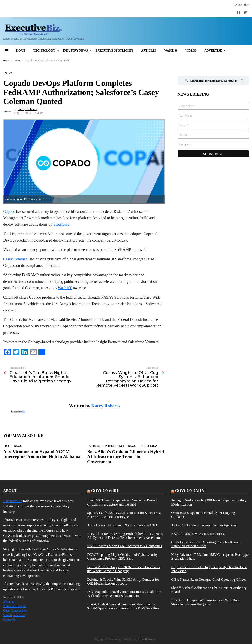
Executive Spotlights (115, 51)
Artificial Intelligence (107, 446)
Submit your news (14, 615)
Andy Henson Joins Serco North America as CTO (122, 525)
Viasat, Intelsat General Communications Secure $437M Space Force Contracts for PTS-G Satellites (123, 606)
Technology (44, 51)
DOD (8, 446)
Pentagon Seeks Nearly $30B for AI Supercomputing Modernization (208, 502)
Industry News (75, 51)
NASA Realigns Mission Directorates (198, 534)
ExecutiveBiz (13, 501)
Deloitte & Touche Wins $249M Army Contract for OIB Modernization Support (123, 582)
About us (9, 602)
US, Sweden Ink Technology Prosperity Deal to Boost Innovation (209, 569)
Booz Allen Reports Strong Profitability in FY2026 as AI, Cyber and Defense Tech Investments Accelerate (125, 536)
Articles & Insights (15, 606)
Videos (191, 51)
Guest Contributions (15, 611)
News (18, 446)
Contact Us (10, 620)
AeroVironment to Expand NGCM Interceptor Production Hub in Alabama (42, 454)
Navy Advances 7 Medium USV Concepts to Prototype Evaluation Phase (210, 557)
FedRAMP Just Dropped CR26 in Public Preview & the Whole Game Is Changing (124, 569)
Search (242, 82)
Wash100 (171, 51)
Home (21, 51)
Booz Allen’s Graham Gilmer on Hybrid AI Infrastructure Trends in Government (126, 457)
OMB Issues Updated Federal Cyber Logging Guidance (203, 515)
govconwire (105, 491)
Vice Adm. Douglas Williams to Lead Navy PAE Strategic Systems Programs (205, 602)
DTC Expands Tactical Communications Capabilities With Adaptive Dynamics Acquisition (124, 594)
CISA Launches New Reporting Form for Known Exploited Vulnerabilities (206, 544)
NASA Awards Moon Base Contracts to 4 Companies (125, 546)
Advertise (213, 51)
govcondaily (190, 491)
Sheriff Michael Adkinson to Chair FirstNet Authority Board (209, 590)
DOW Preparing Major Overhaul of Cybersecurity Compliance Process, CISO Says (122, 557)
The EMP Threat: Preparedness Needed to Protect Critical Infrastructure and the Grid (122, 502)
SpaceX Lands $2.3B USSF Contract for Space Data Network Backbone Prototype (124, 515)
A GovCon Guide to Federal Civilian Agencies (204, 525)
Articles (149, 51)
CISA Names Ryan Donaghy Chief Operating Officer (209, 580)
